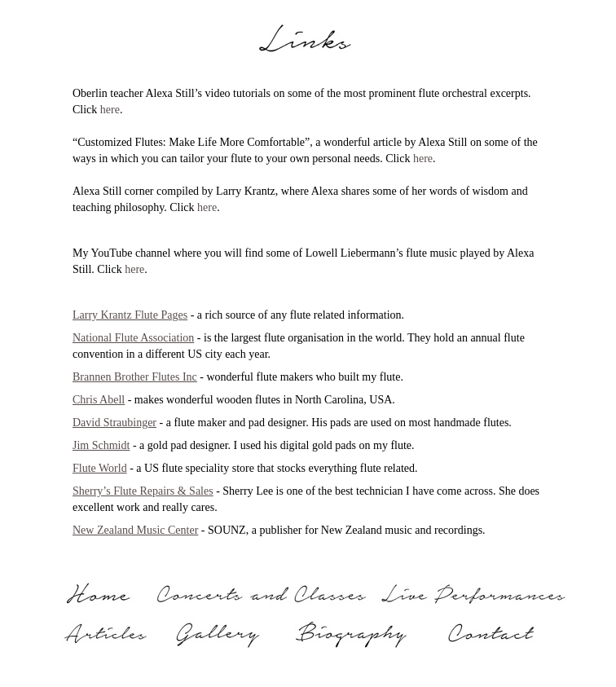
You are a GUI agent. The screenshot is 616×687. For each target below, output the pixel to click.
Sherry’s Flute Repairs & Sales (143, 491)
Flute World (100, 468)
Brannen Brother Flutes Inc (135, 377)
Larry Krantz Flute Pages (130, 315)
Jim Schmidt (101, 445)
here (110, 110)
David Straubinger (114, 423)
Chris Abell (99, 400)
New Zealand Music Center (135, 530)
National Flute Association (133, 338)
